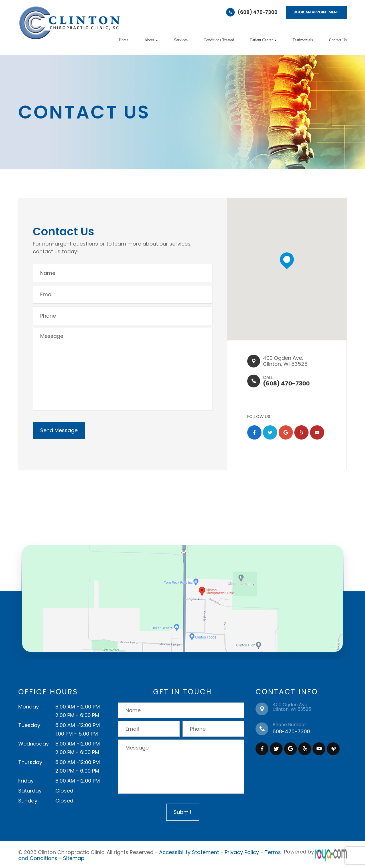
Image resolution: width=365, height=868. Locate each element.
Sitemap (74, 857)
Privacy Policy (242, 852)
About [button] (151, 40)
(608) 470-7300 (257, 12)
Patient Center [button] (263, 40)
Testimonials (303, 40)
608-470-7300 (291, 731)
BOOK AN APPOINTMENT (316, 12)
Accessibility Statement (189, 852)
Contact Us (338, 40)
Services (181, 40)
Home (123, 40)
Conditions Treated (219, 40)
